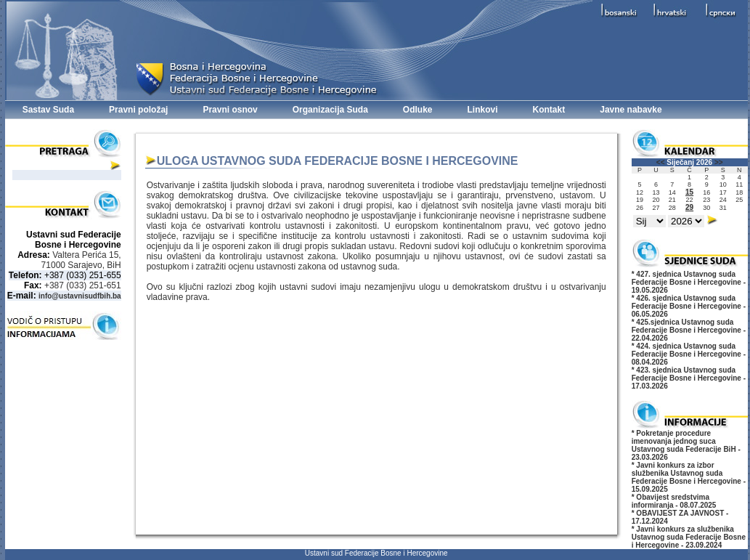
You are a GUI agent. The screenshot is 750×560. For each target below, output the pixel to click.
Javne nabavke (631, 110)
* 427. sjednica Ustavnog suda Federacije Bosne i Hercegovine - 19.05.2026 (689, 282)
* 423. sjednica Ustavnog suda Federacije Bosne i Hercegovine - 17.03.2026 (689, 378)
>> (719, 162)
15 (689, 192)
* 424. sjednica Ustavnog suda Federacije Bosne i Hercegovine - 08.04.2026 (689, 354)
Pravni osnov (230, 110)
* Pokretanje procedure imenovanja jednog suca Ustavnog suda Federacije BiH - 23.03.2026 (686, 445)
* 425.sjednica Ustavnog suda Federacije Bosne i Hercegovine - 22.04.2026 (689, 330)
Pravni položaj (138, 110)
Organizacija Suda (330, 110)
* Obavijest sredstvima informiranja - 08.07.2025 (674, 501)
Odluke (418, 110)
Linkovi (483, 110)
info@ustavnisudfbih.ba (80, 296)
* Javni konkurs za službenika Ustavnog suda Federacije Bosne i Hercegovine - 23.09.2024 (689, 537)
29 (689, 207)
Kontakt (549, 110)
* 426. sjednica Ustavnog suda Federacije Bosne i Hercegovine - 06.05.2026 (689, 306)
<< (661, 162)
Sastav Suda (48, 110)
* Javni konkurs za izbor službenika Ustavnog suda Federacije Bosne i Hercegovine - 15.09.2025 (689, 477)
